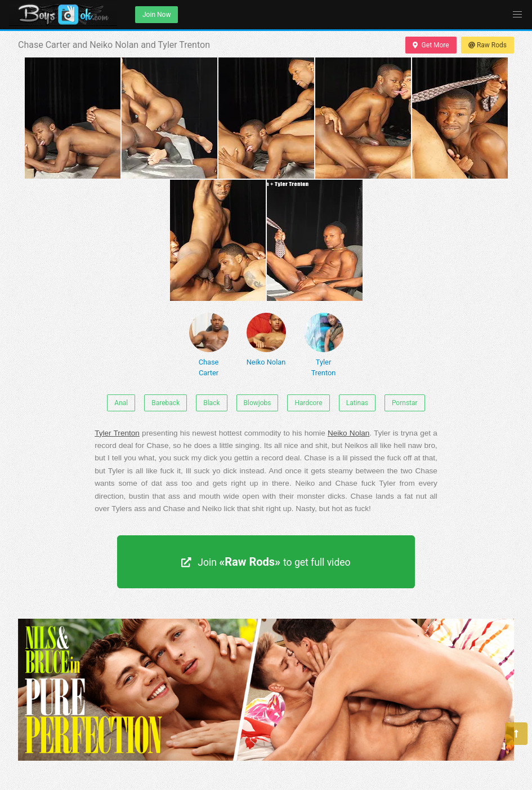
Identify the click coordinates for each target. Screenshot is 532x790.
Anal (121, 403)
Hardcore (308, 403)
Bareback (166, 403)
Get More (431, 45)
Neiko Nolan (266, 339)
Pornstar (405, 403)
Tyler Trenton (324, 345)
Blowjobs (258, 403)
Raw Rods (488, 45)
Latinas (357, 403)
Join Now (157, 15)
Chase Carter (209, 345)
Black (211, 403)
